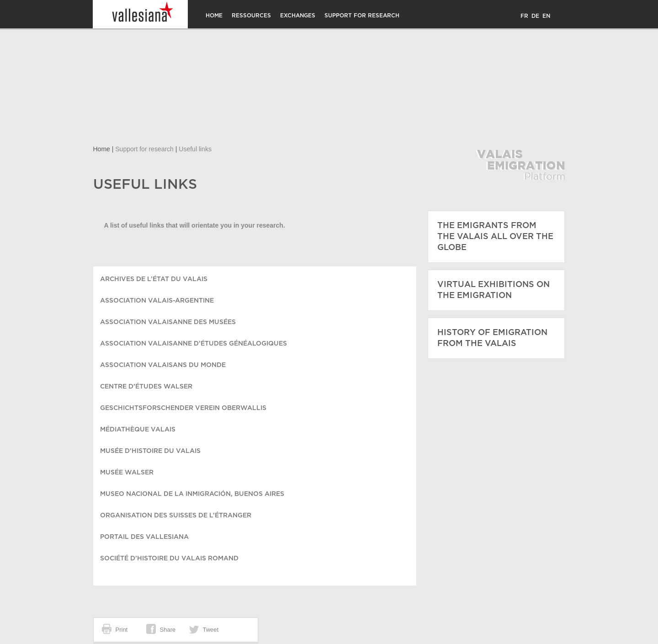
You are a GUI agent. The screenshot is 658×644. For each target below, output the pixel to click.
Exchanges (298, 16)
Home (214, 16)
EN (546, 16)
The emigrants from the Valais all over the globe (495, 237)
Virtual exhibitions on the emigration (493, 290)
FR (524, 16)
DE (535, 16)
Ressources (251, 16)
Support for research (362, 16)
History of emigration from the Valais (492, 338)
